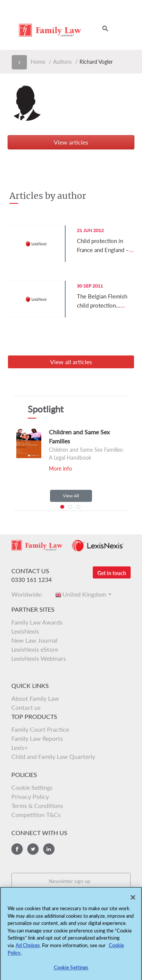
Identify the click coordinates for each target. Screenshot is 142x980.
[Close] (133, 900)
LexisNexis (25, 631)
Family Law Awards (37, 622)
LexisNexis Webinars (39, 658)
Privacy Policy (30, 796)
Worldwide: (29, 594)
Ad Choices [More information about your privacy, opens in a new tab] (28, 948)
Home (38, 62)
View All (71, 496)
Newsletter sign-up (69, 881)
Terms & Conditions (37, 805)
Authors (62, 62)
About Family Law (35, 698)
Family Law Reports (37, 738)
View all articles (71, 362)
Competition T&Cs (36, 815)
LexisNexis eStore (35, 649)
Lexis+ (20, 747)
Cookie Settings (32, 787)
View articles (71, 142)
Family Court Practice (40, 729)
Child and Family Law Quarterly (53, 756)
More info (60, 468)
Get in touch (112, 573)
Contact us (26, 707)
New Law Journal (34, 640)
